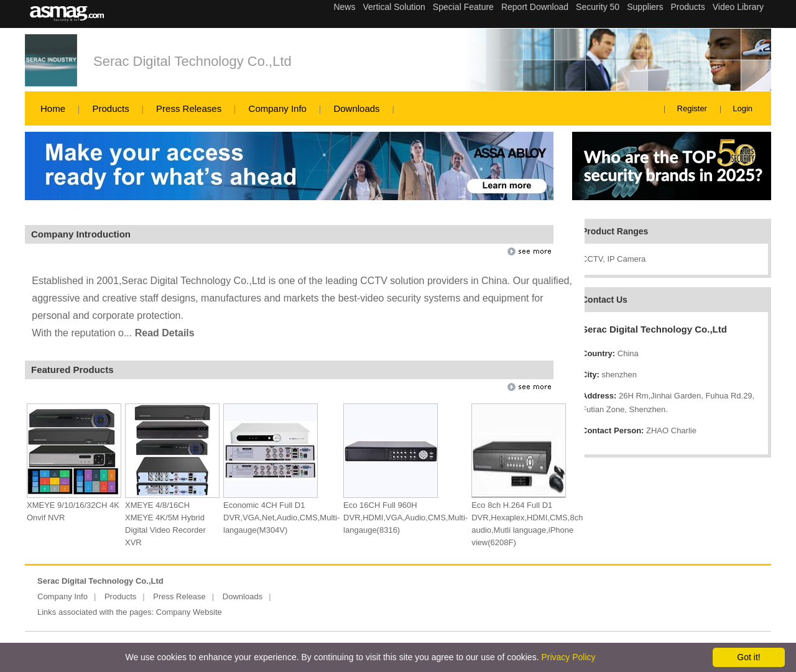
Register (692, 108)
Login (743, 108)
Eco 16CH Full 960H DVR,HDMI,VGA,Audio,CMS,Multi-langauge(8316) (405, 518)
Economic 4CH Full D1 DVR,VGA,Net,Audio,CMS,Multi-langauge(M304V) (281, 518)
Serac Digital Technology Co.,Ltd (192, 61)
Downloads (356, 108)
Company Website (189, 612)
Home (53, 108)
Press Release (179, 596)
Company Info (278, 108)
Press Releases (189, 108)
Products (110, 108)
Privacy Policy (568, 657)
